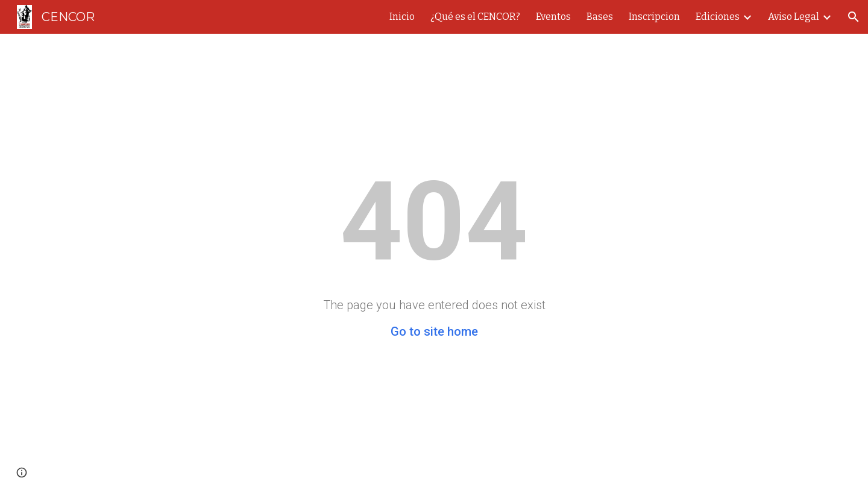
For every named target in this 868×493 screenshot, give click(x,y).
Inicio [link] (402, 17)
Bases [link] (600, 17)
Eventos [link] (553, 17)
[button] (854, 17)
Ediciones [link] (718, 17)
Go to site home (434, 331)
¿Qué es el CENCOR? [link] (475, 17)
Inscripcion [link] (654, 17)
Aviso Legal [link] (794, 17)
